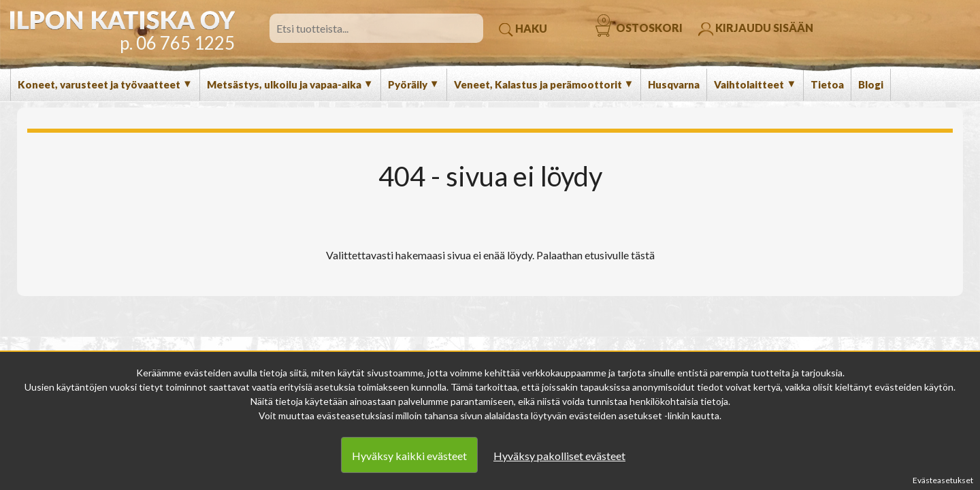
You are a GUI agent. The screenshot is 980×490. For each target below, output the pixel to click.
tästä (643, 255)
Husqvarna (674, 84)
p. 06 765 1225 (177, 43)
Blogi (871, 84)
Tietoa (827, 84)
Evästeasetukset (943, 480)
